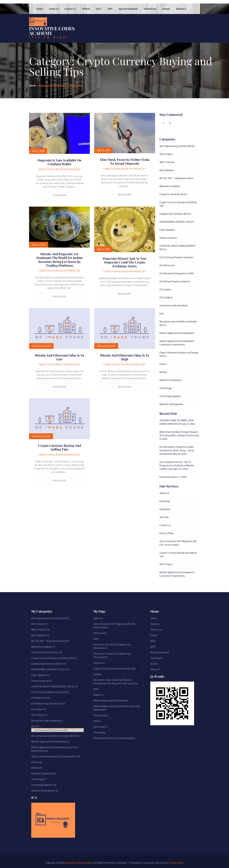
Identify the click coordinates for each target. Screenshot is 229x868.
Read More (60, 195)
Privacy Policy (167, 533)
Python (86, 37)
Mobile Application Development (177, 333)
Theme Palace (176, 863)
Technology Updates (170, 396)
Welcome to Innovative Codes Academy (114, 738)
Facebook (165, 501)
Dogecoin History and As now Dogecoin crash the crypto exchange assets (125, 262)
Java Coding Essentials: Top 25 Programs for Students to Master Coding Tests (177, 465)
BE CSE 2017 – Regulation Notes (176, 178)
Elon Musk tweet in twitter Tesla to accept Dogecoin (125, 161)
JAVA (99, 37)
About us (54, 37)
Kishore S (181, 37)
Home (40, 37)
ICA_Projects (166, 297)
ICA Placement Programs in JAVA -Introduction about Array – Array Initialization (177, 450)
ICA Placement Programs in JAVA (176, 273)
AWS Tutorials (167, 162)
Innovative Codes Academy (52, 20)
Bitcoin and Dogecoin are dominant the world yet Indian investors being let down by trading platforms (60, 260)
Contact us (70, 37)
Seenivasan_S (101, 727)
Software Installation (171, 380)
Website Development (171, 404)
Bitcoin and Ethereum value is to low (60, 357)
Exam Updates (167, 230)
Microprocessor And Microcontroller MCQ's (54, 736)
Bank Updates (167, 170)
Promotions (150, 37)
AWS (110, 37)
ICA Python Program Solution (175, 281)
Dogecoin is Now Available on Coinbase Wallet (60, 162)
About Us (164, 493)
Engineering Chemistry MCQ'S (175, 214)
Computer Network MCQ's (173, 194)
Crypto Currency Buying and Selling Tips (59, 169)
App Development (128, 37)
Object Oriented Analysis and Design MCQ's (54, 756)
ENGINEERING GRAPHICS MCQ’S (177, 222)
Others (163, 364)
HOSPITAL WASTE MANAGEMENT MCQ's (53, 686)
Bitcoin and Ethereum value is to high (125, 357)
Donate (166, 37)
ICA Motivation (167, 265)
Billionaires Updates (170, 186)
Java (162, 313)
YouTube (164, 517)
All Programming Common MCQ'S (177, 146)
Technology (166, 388)
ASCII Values (166, 154)
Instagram (165, 509)
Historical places (168, 238)
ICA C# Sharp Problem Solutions (176, 257)
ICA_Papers (165, 289)
